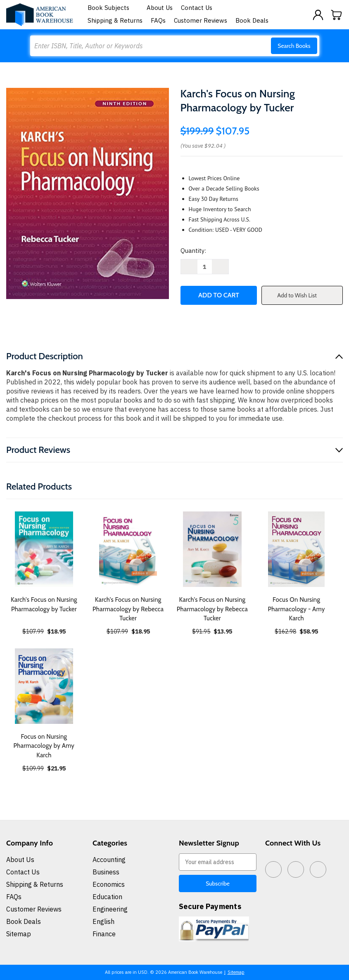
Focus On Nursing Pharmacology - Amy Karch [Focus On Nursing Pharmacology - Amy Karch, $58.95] (297, 609)
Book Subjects (113, 8)
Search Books (294, 46)
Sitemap (19, 934)
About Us (160, 8)
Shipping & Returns (115, 20)
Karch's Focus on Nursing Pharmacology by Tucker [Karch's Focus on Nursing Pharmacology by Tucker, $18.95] (44, 604)
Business (106, 872)
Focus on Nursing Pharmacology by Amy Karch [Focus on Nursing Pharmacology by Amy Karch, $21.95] (44, 746)
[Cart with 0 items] (337, 15)
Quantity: (193, 251)
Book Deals (252, 20)
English (103, 921)
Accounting (109, 860)
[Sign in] (318, 15)
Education (107, 897)
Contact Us (197, 8)
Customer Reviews (201, 20)
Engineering (110, 909)
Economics (109, 884)
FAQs (158, 20)
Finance (104, 934)
